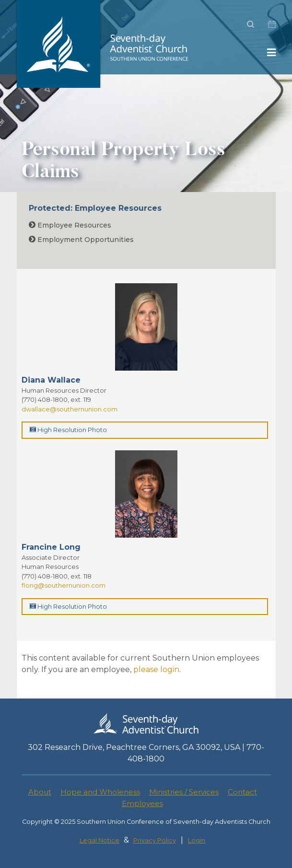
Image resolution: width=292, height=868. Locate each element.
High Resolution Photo (68, 430)
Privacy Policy (155, 840)
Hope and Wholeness (100, 792)
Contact (242, 792)
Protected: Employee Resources (95, 208)
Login (197, 840)
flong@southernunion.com (64, 585)
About (40, 792)
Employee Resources (70, 225)
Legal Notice (99, 840)
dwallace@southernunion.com (70, 409)
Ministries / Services (184, 792)
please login (156, 669)
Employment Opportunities (81, 240)
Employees (142, 803)
